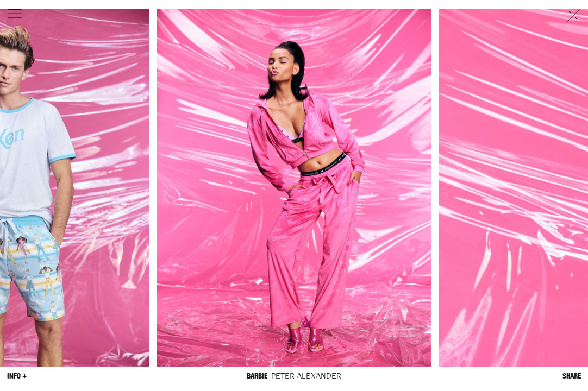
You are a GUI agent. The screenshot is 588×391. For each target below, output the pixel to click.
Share (572, 376)
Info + (17, 376)
